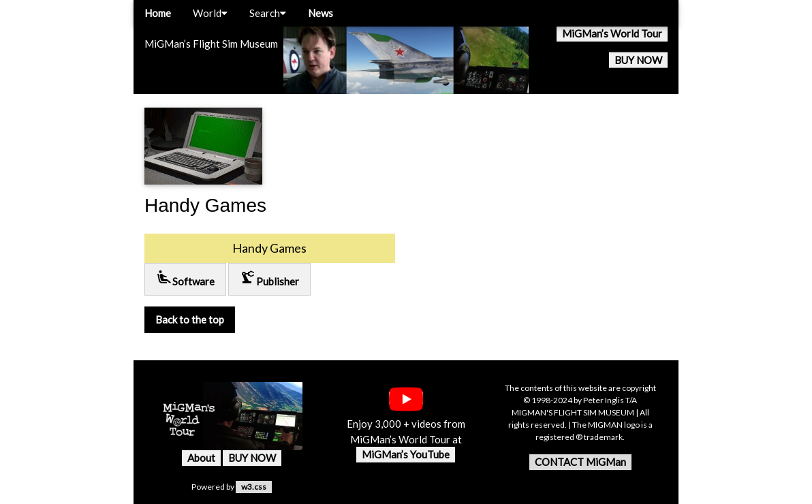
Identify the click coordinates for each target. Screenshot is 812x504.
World (210, 13)
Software (185, 278)
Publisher (269, 278)
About (201, 458)
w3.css (254, 487)
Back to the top (190, 319)
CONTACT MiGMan (580, 462)
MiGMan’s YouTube (406, 454)
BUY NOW (638, 60)
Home (158, 13)
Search (268, 13)
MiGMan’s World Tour (612, 33)
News (321, 13)
